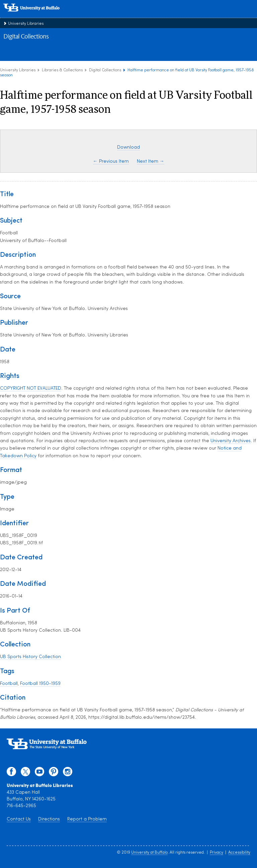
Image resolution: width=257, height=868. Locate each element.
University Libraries (26, 24)
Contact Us (19, 819)
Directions (49, 819)
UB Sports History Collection (30, 657)
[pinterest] (54, 773)
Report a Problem (87, 819)
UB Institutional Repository (103, 53)
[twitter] (25, 773)
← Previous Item (111, 162)
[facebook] (11, 773)
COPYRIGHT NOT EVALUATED (31, 388)
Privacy (217, 853)
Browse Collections (49, 53)
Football (9, 684)
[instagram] (68, 773)
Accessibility (239, 853)
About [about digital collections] (14, 53)
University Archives (231, 441)
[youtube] (39, 773)
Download (128, 147)
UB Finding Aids (153, 53)
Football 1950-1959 (40, 684)
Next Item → (151, 162)
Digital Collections (26, 37)
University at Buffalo (149, 853)
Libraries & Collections (62, 70)
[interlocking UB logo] (38, 15)
